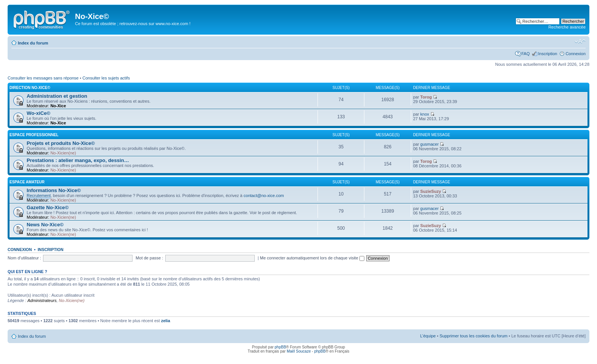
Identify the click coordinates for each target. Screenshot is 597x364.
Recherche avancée (567, 27)
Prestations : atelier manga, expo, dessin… (78, 160)
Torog (426, 97)
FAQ (525, 54)
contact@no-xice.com (264, 196)
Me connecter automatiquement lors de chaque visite (312, 258)
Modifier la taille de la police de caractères (580, 41)
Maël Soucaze (299, 351)
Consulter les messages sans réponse (43, 78)
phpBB (280, 347)
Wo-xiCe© (38, 113)
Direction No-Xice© (30, 88)
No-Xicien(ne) (63, 153)
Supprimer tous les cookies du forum (473, 336)
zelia (166, 321)
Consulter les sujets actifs (106, 78)
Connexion (575, 54)
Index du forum (33, 43)
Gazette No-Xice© (48, 207)
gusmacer (429, 144)
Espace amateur (27, 182)
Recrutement (39, 196)
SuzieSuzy (431, 191)
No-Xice (58, 106)
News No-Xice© (45, 225)
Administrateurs (42, 300)
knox (425, 114)
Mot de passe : (149, 258)
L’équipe (428, 336)
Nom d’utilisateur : (24, 258)
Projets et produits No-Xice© (61, 143)
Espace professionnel (34, 135)
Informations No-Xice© (54, 190)
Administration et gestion (57, 96)
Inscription (548, 54)
